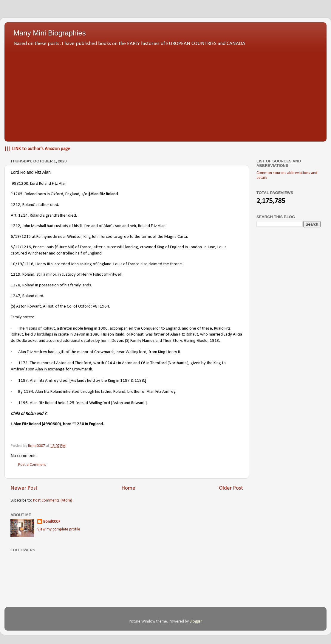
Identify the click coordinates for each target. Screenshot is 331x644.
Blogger (196, 622)
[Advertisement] (165, 92)
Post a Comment (32, 465)
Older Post (231, 488)
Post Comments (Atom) (53, 501)
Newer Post (24, 488)
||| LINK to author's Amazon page (37, 149)
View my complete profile (59, 529)
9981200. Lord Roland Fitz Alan (39, 184)
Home (128, 488)
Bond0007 (52, 522)
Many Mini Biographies (50, 33)
